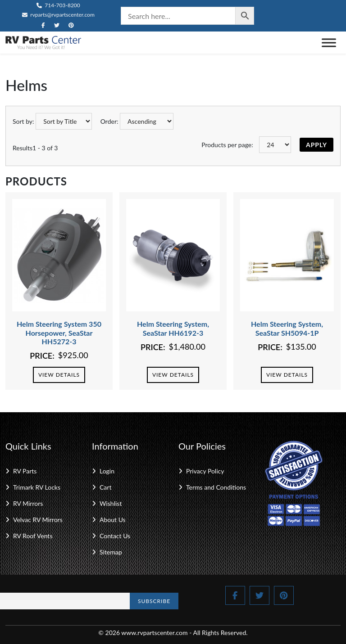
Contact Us (115, 536)
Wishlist (111, 503)
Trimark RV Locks (37, 487)
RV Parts (25, 471)
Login (107, 471)
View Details (59, 375)
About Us (113, 520)
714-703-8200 (58, 5)
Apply (316, 145)
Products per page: (227, 145)
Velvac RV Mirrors (38, 520)
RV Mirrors (28, 503)
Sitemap (111, 552)
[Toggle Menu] (329, 43)
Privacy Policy (205, 471)
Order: (109, 121)
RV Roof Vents (33, 536)
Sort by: (23, 121)
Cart (105, 487)
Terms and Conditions (216, 487)
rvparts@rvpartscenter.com (58, 15)
